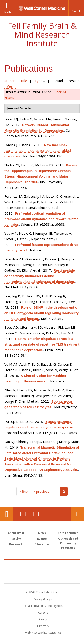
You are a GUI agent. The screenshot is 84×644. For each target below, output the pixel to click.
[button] (76, 8)
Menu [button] (8, 12)
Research (16, 544)
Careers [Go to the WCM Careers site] (43, 613)
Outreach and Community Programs (68, 543)
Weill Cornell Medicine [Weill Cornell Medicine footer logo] (42, 567)
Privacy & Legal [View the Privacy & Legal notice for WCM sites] (43, 599)
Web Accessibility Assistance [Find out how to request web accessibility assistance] (43, 633)
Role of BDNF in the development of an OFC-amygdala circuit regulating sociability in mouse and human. (42, 313)
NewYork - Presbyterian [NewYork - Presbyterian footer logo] (42, 576)
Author (10, 81)
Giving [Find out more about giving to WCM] (43, 619)
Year (10, 86)
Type (39, 81)
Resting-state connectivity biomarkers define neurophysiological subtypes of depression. (40, 276)
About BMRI (16, 533)
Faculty (16, 539)
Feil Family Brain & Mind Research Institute (42, 34)
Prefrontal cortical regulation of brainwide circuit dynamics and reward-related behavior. (42, 219)
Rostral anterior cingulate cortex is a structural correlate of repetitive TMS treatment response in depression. (42, 344)
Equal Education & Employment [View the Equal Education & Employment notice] (43, 606)
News (42, 533)
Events (42, 539)
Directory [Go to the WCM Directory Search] (43, 626)
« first (24, 491)
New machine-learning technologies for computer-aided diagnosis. (38, 151)
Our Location (7, 514)
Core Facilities (68, 533)
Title (24, 81)
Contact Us (77, 514)
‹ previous (42, 491)
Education (42, 544)
